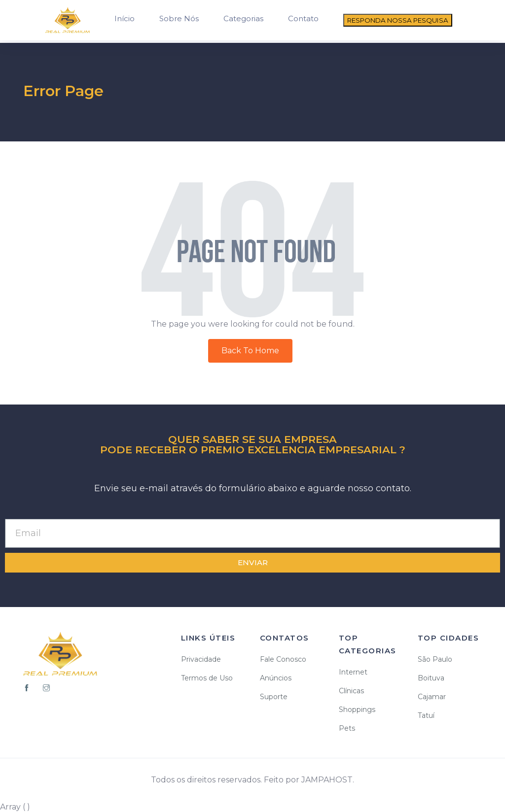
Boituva (431, 678)
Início (125, 18)
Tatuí (426, 715)
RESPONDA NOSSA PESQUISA (398, 20)
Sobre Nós (179, 18)
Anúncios (276, 678)
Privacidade (201, 659)
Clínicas (351, 691)
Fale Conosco (283, 659)
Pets (347, 728)
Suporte (274, 697)
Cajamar (432, 697)
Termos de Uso (207, 678)
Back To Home (250, 351)
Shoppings (357, 710)
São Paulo (435, 659)
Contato (303, 18)
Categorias (243, 18)
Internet (353, 672)
